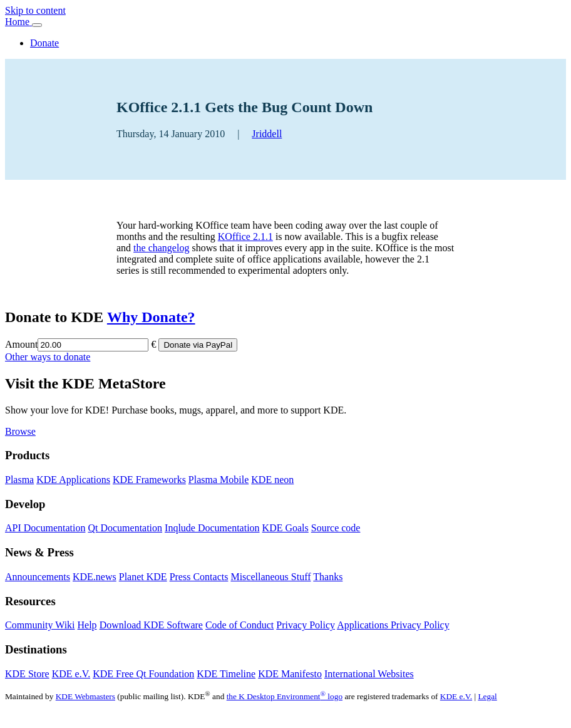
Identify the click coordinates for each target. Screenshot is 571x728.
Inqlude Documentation (212, 528)
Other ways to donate (48, 357)
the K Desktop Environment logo (285, 696)
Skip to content (35, 10)
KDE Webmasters (85, 696)
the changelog (161, 248)
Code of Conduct (239, 625)
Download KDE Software (151, 625)
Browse (20, 431)
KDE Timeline (226, 674)
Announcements (38, 577)
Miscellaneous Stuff (270, 577)
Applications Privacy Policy (393, 625)
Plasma (19, 480)
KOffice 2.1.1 (245, 237)
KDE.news (95, 577)
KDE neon (272, 480)
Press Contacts (199, 577)
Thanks (328, 577)
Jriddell (267, 134)
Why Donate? (151, 317)
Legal (487, 696)
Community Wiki (40, 625)
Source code (336, 528)
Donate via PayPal (198, 345)
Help (87, 625)
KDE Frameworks (149, 480)
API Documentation (45, 528)
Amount (21, 344)
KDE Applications (73, 480)
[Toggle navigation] (37, 25)
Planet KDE (143, 577)
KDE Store (27, 674)
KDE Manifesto (290, 674)
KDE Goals (285, 528)
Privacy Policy (306, 625)
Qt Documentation (125, 528)
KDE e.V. (71, 674)
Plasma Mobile (219, 480)
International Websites (369, 674)
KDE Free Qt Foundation (143, 674)
